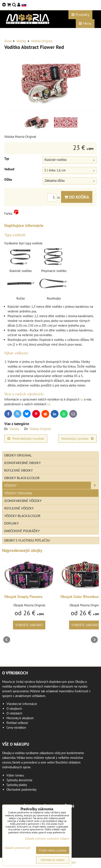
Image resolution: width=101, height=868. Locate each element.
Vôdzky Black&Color (22, 516)
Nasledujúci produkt (77, 439)
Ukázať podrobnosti (18, 848)
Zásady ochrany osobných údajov (47, 838)
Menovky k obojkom (20, 718)
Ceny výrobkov (16, 727)
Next (94, 640)
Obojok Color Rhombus (80, 597)
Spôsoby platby (17, 785)
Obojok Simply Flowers (23, 597)
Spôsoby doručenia (19, 780)
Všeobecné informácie (22, 704)
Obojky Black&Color (22, 478)
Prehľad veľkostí (17, 723)
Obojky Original (18, 455)
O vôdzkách (14, 713)
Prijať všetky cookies (53, 850)
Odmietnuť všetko (53, 860)
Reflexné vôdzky (19, 508)
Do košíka (77, 197)
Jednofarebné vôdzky (23, 501)
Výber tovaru (15, 775)
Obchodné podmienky (21, 790)
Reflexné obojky (18, 470)
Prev (7, 640)
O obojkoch (14, 709)
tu (82, 399)
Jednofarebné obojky (22, 463)
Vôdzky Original (40, 429)
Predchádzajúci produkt (26, 439)
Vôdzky (14, 429)
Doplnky (11, 523)
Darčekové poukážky (22, 531)
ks (54, 198)
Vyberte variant (29, 625)
